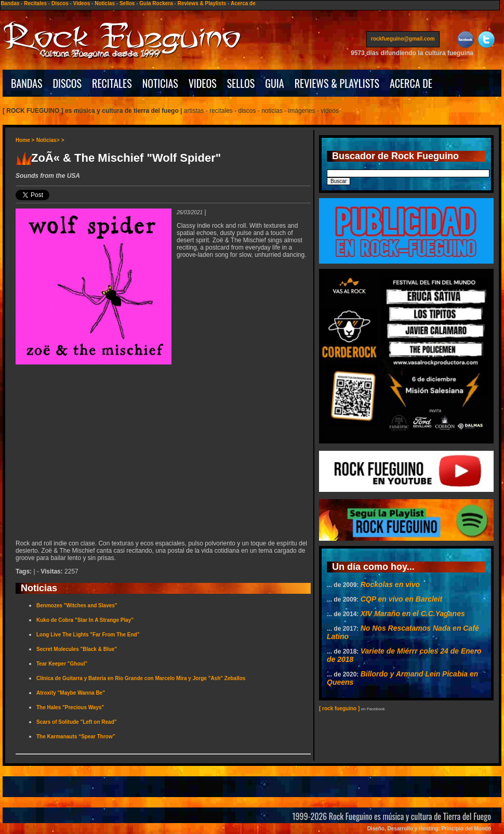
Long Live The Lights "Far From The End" (88, 635)
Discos (60, 3)
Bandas (10, 3)
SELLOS (241, 83)
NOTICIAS (160, 83)
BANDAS (27, 83)
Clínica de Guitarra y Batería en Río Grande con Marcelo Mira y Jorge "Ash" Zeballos (141, 678)
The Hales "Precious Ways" (70, 707)
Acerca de (243, 3)
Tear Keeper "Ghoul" (62, 664)
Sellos (127, 3)
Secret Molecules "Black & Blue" (77, 649)
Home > (25, 140)
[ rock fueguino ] (339, 708)
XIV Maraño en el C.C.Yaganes (413, 614)
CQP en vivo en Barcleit (401, 599)
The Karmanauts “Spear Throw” (76, 737)
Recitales (35, 3)
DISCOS (68, 83)
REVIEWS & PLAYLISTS (337, 83)
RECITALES (112, 83)
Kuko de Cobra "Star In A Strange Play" (85, 620)
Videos (82, 3)
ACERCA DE (411, 83)
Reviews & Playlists (202, 3)
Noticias (105, 3)
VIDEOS (203, 83)
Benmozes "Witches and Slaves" (77, 605)
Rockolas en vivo (390, 584)
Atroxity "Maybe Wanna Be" (71, 693)
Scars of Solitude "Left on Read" (77, 722)
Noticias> (48, 140)
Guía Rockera (156, 3)
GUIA (274, 83)
